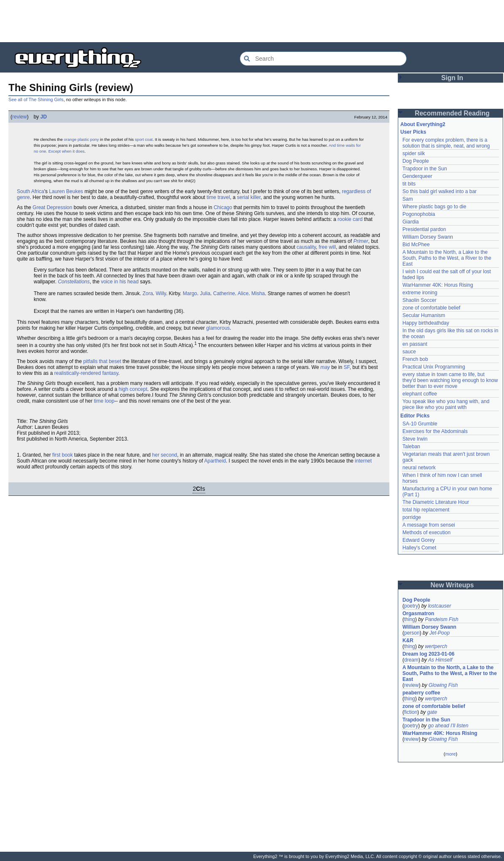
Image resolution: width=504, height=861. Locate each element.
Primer (361, 241)
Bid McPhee (416, 245)
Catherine (224, 293)
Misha (258, 293)
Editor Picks (415, 416)
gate (432, 712)
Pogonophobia (419, 214)
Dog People (416, 161)
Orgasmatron (418, 613)
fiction (411, 712)
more (450, 754)
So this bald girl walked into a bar (440, 191)
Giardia (411, 222)
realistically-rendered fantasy (86, 373)
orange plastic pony (81, 139)
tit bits (409, 184)
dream (411, 660)
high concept (133, 389)
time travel (218, 197)
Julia (205, 293)
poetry (411, 606)
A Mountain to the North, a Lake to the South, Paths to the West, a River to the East (448, 258)
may (325, 367)
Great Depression (52, 207)
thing (410, 619)
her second (165, 455)
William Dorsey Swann (428, 237)
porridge (412, 517)
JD (44, 117)
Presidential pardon (424, 229)
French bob (415, 359)
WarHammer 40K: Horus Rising (438, 285)
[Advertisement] (252, 21)
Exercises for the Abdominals (435, 431)
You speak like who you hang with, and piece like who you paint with (447, 404)
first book (63, 455)
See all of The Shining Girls (36, 100)
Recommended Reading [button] (452, 113)
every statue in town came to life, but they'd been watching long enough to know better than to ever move (451, 380)
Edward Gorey (419, 540)
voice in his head (119, 282)
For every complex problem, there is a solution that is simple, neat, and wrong (446, 143)
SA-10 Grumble (420, 424)
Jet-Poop (440, 633)
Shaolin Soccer (420, 300)
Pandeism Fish (441, 619)
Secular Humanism (424, 315)
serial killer (249, 197)
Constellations (74, 282)
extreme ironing (420, 293)
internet (363, 461)
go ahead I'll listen (448, 726)
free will (327, 247)
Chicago (223, 207)
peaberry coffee (421, 693)
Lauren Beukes (66, 191)
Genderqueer (417, 176)
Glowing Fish (443, 685)
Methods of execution (426, 533)
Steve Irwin (415, 439)
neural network (419, 468)
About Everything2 (423, 124)
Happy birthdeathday (426, 323)
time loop (104, 401)
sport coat (144, 139)
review (20, 117)
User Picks (413, 132)
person (412, 633)
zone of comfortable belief (431, 308)
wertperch (436, 646)
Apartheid (215, 461)
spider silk (414, 153)
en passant (415, 344)
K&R (408, 640)
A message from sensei (429, 525)
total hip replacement (426, 510)
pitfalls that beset (102, 361)
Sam (408, 199)
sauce (409, 352)
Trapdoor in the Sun (425, 169)
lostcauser (440, 606)
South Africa (31, 191)
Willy (161, 293)
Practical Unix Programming (434, 367)
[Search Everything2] (323, 59)
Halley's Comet (419, 548)
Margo (190, 293)
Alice (243, 293)
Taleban (411, 447)
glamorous (218, 328)
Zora (148, 293)
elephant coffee (420, 394)
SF (347, 367)
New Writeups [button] (452, 585)
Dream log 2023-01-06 (428, 654)
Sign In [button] (452, 78)
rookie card (350, 219)
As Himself (440, 660)
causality (306, 247)
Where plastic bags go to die (434, 207)
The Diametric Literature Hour (436, 502)
